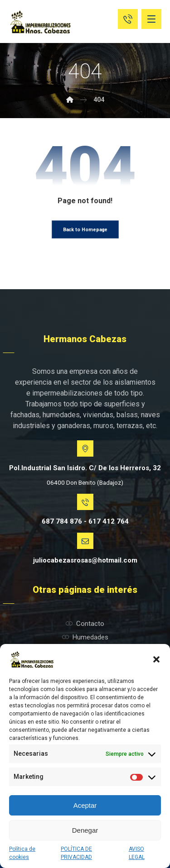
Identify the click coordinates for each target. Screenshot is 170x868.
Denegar (85, 830)
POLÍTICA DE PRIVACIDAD (76, 853)
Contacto (85, 624)
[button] (156, 659)
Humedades (85, 637)
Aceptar (85, 805)
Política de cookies (22, 853)
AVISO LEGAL (137, 853)
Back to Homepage (85, 230)
